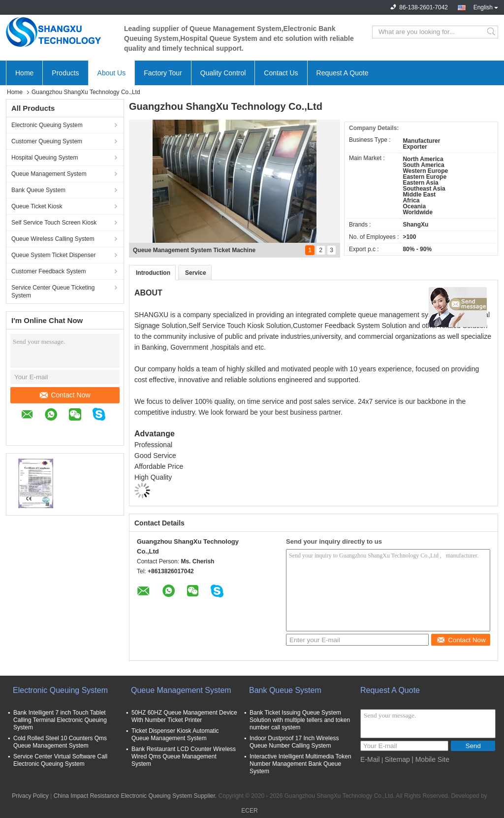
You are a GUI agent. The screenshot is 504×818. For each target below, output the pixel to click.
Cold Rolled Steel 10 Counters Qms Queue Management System (60, 742)
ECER (249, 811)
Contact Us (281, 73)
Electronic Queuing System (47, 125)
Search (492, 32)
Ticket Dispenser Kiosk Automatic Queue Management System (175, 735)
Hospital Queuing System (45, 158)
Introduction (153, 273)
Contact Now (65, 395)
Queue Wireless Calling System (53, 239)
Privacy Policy (30, 796)
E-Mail (370, 759)
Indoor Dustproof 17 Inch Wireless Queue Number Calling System (294, 742)
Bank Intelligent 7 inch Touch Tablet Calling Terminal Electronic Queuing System (60, 720)
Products (65, 73)
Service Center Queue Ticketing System (53, 292)
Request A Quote (343, 73)
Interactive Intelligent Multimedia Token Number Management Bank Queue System (300, 764)
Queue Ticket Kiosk (37, 206)
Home (24, 73)
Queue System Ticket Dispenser (53, 255)
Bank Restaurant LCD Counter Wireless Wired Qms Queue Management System (184, 756)
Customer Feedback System (48, 271)
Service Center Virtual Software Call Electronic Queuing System (60, 760)
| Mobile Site (430, 759)
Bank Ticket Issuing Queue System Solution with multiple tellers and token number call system (300, 720)
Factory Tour (163, 73)
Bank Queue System (38, 190)
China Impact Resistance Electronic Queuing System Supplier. (136, 796)
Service (196, 273)
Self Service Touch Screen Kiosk (54, 223)
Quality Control (223, 73)
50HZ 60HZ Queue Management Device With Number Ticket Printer (184, 716)
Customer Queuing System (47, 141)
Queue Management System (49, 174)
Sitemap (397, 759)
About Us (112, 73)
